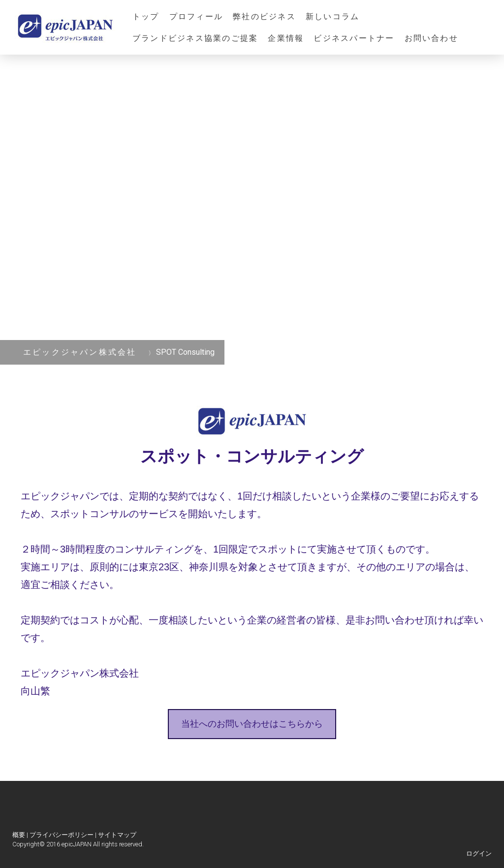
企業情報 (286, 38)
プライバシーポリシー (62, 835)
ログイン (479, 853)
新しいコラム (332, 16)
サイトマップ (117, 835)
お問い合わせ (431, 38)
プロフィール (196, 16)
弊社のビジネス (264, 16)
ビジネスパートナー (354, 38)
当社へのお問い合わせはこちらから (252, 724)
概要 (19, 835)
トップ (146, 16)
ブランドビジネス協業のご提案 (195, 38)
